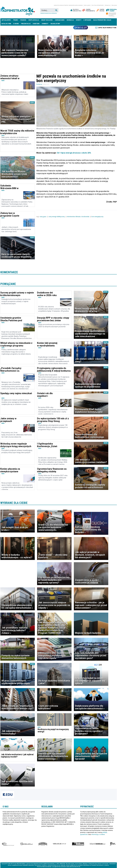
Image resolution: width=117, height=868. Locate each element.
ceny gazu (43, 217)
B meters (36, 24)
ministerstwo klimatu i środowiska (78, 217)
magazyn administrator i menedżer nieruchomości (68, 5)
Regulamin (87, 5)
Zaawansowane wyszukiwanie (49, 13)
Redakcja (108, 5)
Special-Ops (43, 844)
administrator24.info (18, 10)
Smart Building (47, 20)
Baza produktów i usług (102, 20)
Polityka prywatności (98, 5)
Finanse (23, 20)
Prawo (16, 20)
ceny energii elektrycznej (57, 217)
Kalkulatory (55, 24)
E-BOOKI (16, 24)
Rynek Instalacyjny (78, 844)
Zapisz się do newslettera (107, 28)
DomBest (45, 24)
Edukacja (70, 20)
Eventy (79, 20)
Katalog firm (6, 24)
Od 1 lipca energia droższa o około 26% (74, 153)
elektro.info (26, 844)
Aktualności (6, 20)
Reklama (114, 5)
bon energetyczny (98, 217)
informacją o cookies (98, 834)
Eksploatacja (34, 20)
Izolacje (59, 844)
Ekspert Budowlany (8, 844)
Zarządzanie (60, 20)
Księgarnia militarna (113, 844)
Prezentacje (26, 24)
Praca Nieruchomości (81, 28)
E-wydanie (87, 20)
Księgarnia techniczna (97, 844)
